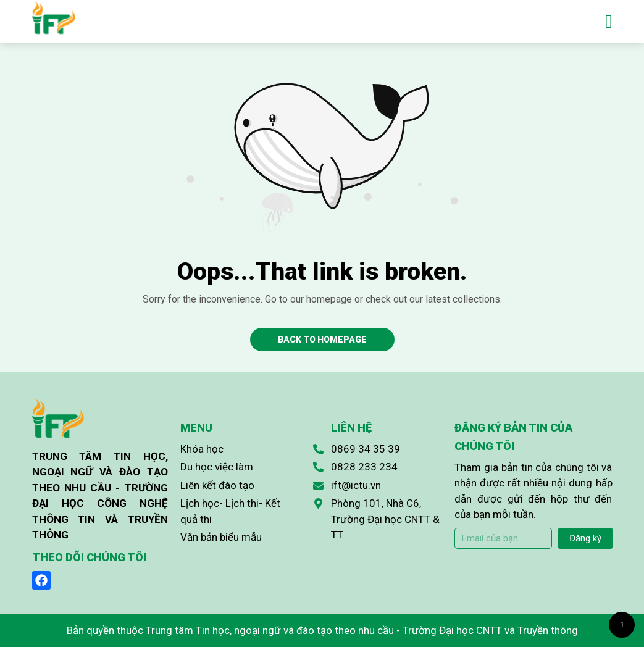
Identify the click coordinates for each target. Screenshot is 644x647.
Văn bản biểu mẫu (221, 537)
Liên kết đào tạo (217, 485)
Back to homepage (322, 340)
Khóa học (202, 449)
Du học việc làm (217, 467)
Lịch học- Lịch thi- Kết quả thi (230, 511)
